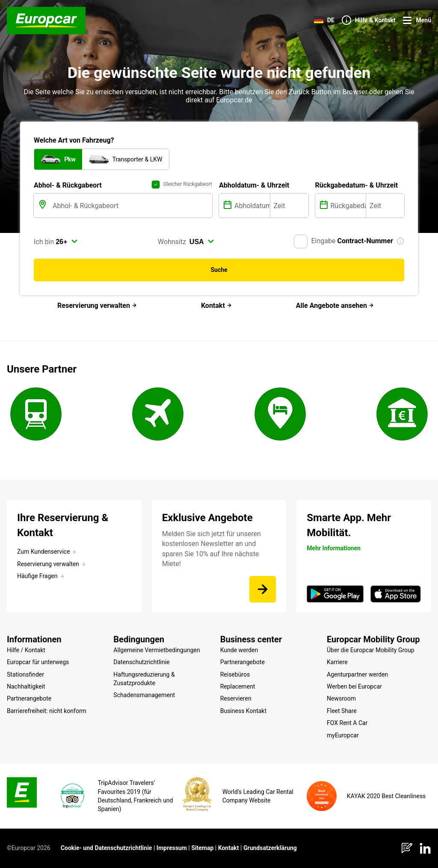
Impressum (172, 848)
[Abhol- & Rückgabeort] (132, 206)
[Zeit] (289, 206)
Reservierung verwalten (97, 306)
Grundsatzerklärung (270, 848)
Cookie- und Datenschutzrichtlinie (107, 848)
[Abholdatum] (251, 206)
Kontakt (216, 306)
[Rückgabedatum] (348, 206)
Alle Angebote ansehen (335, 306)
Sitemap (202, 848)
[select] (67, 242)
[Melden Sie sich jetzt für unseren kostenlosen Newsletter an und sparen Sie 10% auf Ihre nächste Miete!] (263, 589)
